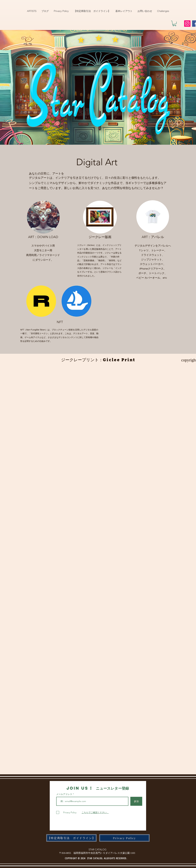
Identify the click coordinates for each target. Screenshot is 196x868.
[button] (174, 23)
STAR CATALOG (98, 850)
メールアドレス (65, 794)
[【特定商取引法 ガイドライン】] (71, 838)
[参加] (136, 801)
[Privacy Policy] (124, 838)
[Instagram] (187, 24)
